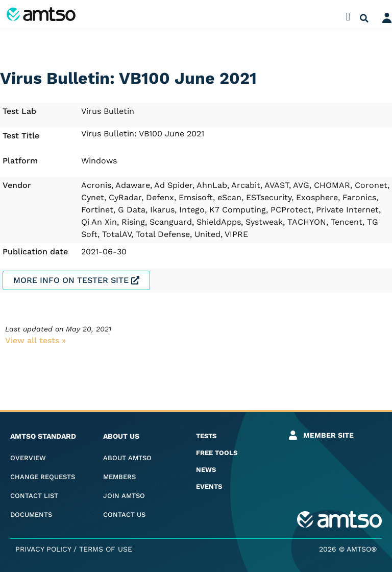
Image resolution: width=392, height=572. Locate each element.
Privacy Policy (43, 549)
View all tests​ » (35, 340)
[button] (348, 17)
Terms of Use (106, 549)
